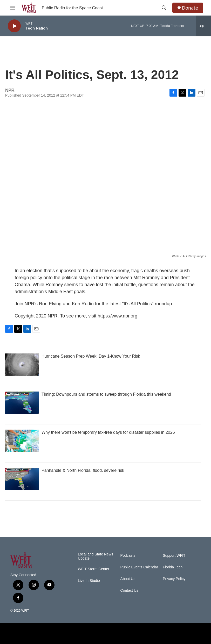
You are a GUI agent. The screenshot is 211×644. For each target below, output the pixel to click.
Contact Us (129, 591)
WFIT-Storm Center (94, 569)
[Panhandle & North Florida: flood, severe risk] (22, 479)
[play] (14, 26)
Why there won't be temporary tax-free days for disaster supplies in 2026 (108, 432)
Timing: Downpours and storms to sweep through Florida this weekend (106, 394)
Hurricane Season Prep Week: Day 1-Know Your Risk (91, 356)
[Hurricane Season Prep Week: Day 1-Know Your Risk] (22, 365)
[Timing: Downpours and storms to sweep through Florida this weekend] (22, 403)
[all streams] (203, 26)
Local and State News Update (96, 556)
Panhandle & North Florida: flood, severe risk (83, 470)
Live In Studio (89, 581)
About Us (128, 579)
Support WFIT (174, 556)
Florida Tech (173, 567)
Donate (190, 8)
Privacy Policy (174, 579)
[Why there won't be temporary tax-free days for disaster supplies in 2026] (22, 441)
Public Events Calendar (139, 567)
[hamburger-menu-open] (13, 8)
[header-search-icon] (164, 8)
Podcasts (128, 556)
